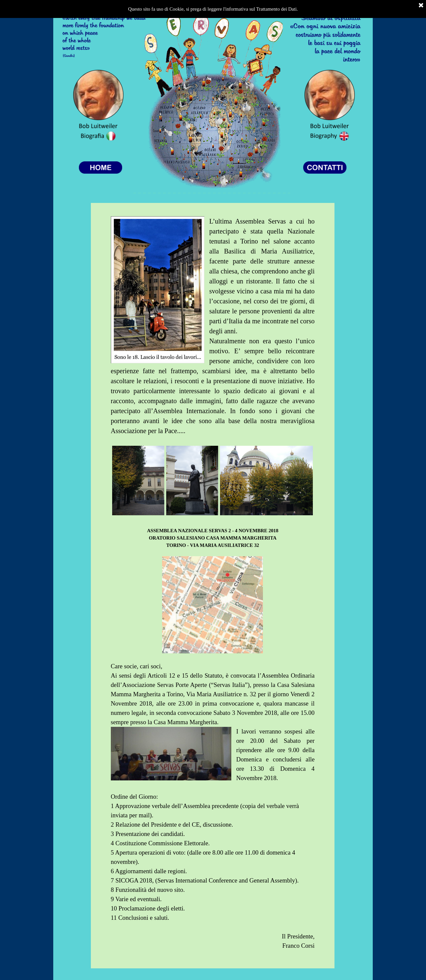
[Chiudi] (421, 6)
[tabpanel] (213, 586)
